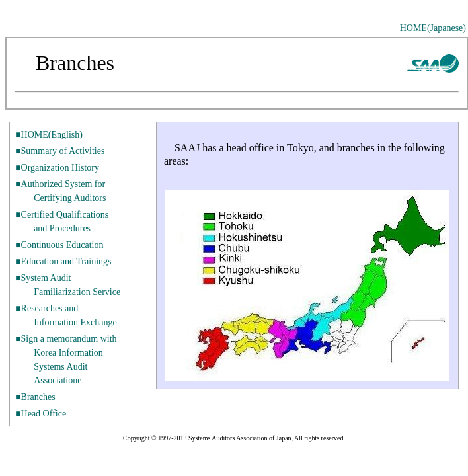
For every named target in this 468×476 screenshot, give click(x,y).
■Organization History (57, 168)
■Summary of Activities (60, 151)
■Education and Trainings (63, 261)
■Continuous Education (59, 245)
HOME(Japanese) (433, 28)
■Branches (35, 397)
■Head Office (41, 414)
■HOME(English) (49, 135)
